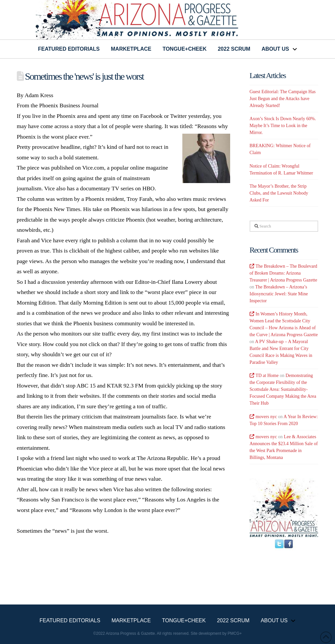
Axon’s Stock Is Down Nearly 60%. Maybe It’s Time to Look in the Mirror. (283, 126)
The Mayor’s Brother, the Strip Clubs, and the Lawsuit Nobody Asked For (279, 193)
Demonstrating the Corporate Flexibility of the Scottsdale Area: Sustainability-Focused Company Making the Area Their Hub (283, 389)
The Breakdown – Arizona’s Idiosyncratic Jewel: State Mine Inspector (279, 294)
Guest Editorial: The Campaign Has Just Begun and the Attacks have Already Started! (283, 99)
